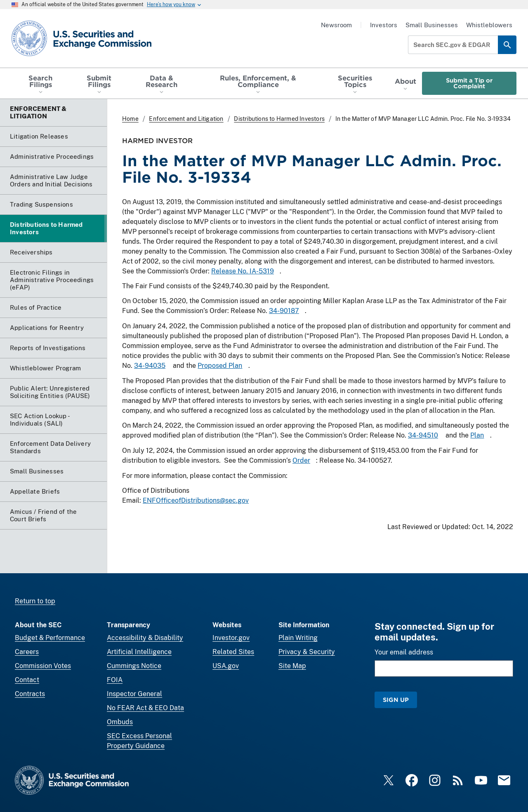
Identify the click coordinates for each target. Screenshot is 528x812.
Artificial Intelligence (139, 652)
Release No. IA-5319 (243, 271)
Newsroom (336, 25)
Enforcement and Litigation (186, 119)
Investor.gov (231, 638)
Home (130, 119)
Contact (27, 680)
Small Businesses (432, 25)
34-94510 (423, 435)
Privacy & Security (307, 652)
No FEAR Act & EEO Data (145, 708)
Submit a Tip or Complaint (469, 83)
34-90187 (284, 311)
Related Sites (233, 652)
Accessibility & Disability (145, 638)
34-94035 (150, 366)
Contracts (30, 694)
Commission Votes (43, 666)
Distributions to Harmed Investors (279, 119)
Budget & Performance (50, 638)
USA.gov (226, 666)
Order (301, 460)
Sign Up (396, 700)
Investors (384, 25)
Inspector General (134, 694)
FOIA (115, 680)
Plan (477, 435)
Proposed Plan (220, 366)
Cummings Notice (134, 666)
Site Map (292, 666)
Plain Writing (298, 638)
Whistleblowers (489, 25)
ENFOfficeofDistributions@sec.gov (196, 500)
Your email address (404, 652)
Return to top (35, 601)
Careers (27, 652)
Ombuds (120, 722)
